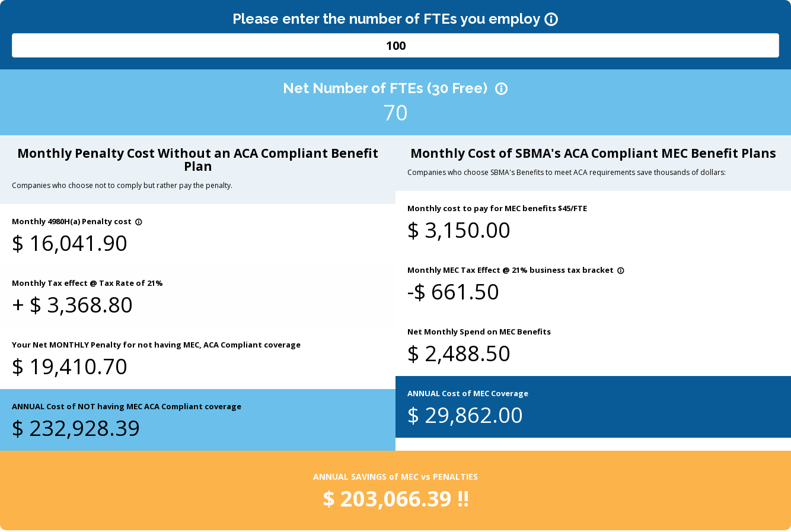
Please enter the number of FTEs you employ (395, 19)
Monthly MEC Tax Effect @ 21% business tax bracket (516, 270)
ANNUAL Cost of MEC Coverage (468, 393)
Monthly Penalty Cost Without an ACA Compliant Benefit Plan (198, 160)
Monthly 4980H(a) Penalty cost (77, 221)
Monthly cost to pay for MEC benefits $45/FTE (497, 208)
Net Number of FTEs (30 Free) (395, 88)
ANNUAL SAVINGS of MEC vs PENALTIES (395, 477)
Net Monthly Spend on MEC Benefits (479, 332)
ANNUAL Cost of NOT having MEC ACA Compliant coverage (127, 406)
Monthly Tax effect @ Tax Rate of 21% (87, 283)
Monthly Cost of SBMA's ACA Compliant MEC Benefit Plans (593, 153)
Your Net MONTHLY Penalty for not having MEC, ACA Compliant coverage (156, 345)
